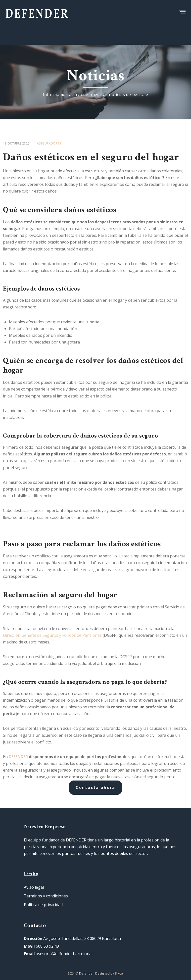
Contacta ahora (95, 787)
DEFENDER (19, 757)
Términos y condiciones (46, 896)
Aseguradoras (49, 143)
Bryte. (119, 973)
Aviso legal (34, 887)
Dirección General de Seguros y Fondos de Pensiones (52, 635)
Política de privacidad (43, 905)
